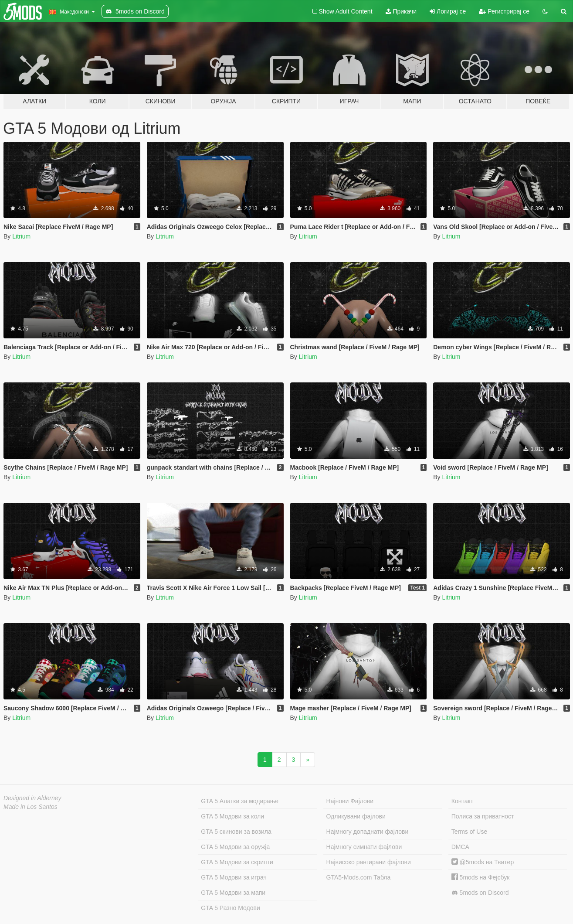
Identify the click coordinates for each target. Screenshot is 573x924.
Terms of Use (469, 832)
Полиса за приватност (483, 816)
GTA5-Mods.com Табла (359, 877)
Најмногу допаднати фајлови (368, 832)
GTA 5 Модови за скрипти (237, 862)
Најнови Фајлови (350, 801)
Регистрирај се (504, 11)
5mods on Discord (480, 893)
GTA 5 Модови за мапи (233, 893)
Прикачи (401, 11)
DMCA (460, 847)
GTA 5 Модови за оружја (235, 847)
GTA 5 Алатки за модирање (240, 801)
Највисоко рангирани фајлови (369, 862)
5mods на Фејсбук (481, 877)
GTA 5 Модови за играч (234, 877)
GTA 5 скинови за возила (236, 832)
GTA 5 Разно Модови (230, 908)
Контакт (462, 801)
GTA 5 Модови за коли (232, 816)
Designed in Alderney (32, 798)
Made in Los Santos (31, 807)
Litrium (21, 236)
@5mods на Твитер (483, 862)
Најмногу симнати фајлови (364, 847)
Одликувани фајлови (356, 816)
